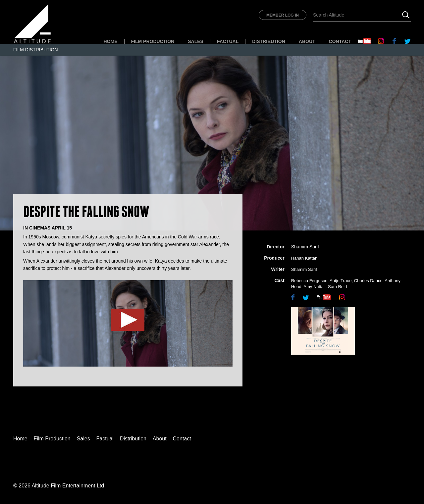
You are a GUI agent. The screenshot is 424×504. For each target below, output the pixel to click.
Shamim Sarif (305, 247)
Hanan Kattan (304, 258)
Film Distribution (36, 50)
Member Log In (283, 15)
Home (111, 41)
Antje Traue (341, 281)
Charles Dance (368, 281)
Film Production (153, 41)
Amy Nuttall (314, 287)
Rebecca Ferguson (309, 281)
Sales (196, 41)
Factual (228, 41)
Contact (340, 41)
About (307, 41)
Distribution (269, 41)
